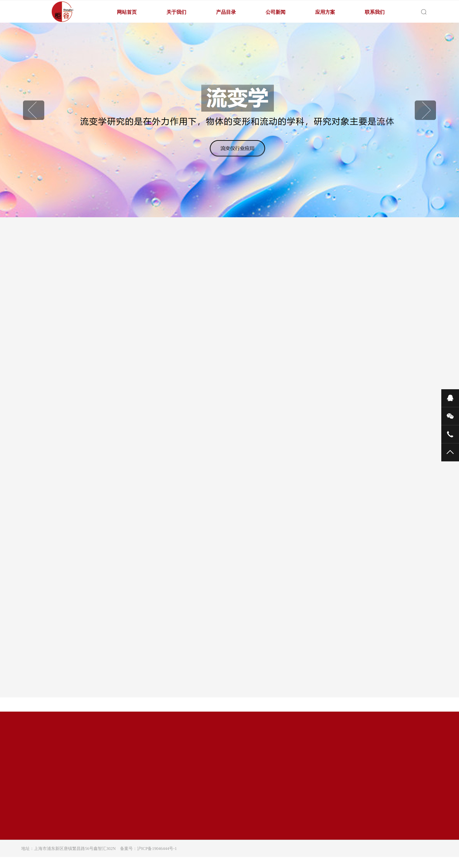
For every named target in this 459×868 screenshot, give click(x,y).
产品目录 (226, 12)
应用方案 (325, 12)
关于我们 (176, 12)
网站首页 (127, 12)
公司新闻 (276, 12)
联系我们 (375, 12)
